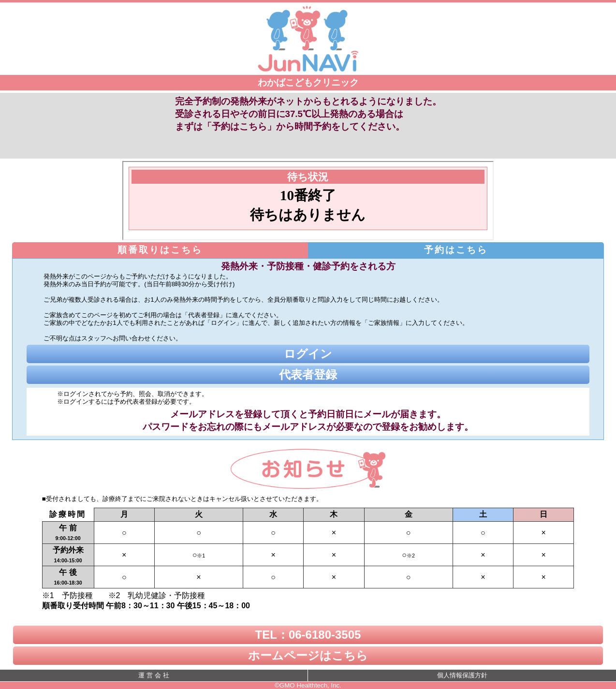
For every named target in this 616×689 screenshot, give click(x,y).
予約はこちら (456, 250)
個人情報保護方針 (462, 675)
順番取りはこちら (160, 250)
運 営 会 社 (154, 675)
